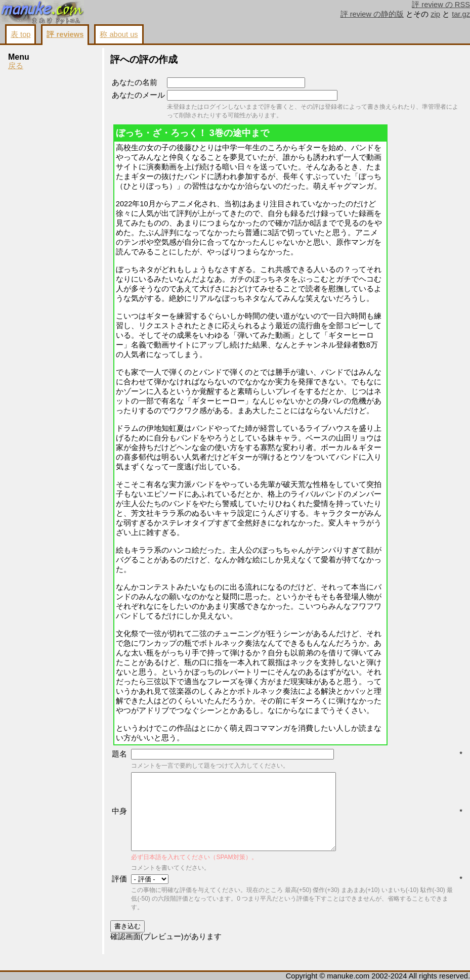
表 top (20, 34)
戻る (16, 66)
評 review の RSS (441, 5)
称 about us (119, 34)
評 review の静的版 (372, 14)
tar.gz (461, 14)
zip (435, 14)
